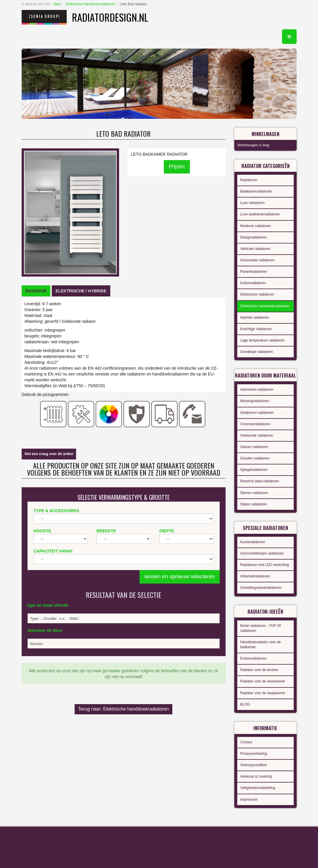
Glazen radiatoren (254, 447)
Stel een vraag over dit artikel (49, 454)
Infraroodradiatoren (255, 576)
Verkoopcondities (253, 765)
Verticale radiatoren (255, 249)
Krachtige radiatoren (256, 329)
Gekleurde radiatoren (257, 435)
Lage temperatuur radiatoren (262, 340)
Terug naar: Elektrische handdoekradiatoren (123, 709)
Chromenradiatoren (255, 424)
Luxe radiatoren (252, 203)
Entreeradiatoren (253, 658)
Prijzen (177, 167)
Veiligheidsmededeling (258, 788)
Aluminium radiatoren (257, 390)
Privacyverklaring (253, 754)
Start (57, 4)
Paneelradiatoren (253, 272)
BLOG (245, 704)
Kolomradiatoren (253, 283)
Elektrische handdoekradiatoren (90, 4)
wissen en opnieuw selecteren (180, 577)
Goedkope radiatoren (257, 352)
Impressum (249, 800)
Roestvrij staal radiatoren (260, 481)
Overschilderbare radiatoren (262, 553)
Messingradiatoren (255, 401)
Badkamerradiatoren (256, 191)
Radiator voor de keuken (259, 670)
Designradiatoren (253, 237)
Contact (246, 742)
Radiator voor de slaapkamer (263, 693)
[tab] (36, 291)
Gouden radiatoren (255, 458)
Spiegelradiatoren (254, 470)
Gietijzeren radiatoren (257, 413)
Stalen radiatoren (253, 504)
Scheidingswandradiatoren (261, 588)
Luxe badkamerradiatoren (260, 214)
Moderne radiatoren (256, 226)
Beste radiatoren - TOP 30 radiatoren (261, 628)
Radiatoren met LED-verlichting (265, 565)
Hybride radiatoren (255, 318)
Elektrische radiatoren (257, 294)
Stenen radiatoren (254, 493)
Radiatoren (249, 180)
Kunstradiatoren (253, 542)
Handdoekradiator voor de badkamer (261, 645)
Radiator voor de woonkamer (263, 681)
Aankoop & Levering (256, 776)
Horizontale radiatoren (257, 260)
